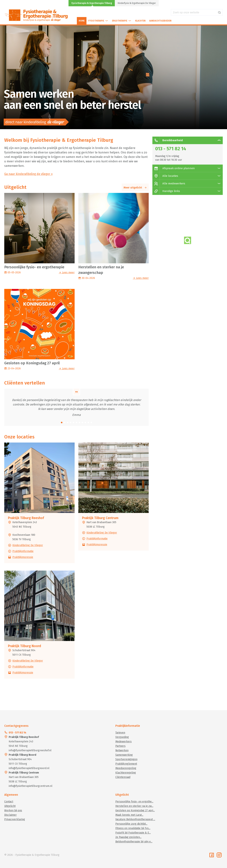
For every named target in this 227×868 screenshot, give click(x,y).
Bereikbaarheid (168, 140)
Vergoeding (122, 737)
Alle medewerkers (169, 183)
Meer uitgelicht (135, 188)
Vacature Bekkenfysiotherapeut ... (135, 819)
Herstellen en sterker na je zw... (134, 806)
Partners (120, 746)
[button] (62, 423)
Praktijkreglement (126, 764)
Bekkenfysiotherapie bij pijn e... (134, 842)
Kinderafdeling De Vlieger (28, 545)
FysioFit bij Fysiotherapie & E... (133, 833)
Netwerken (122, 750)
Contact (9, 802)
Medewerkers (123, 742)
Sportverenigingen (126, 759)
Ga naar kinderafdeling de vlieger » (28, 174)
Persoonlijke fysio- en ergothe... (134, 802)
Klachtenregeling (126, 773)
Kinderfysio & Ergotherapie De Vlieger (137, 3)
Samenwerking (124, 755)
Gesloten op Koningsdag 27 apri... (135, 810)
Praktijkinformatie (23, 551)
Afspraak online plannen (174, 168)
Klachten (140, 21)
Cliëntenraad (123, 777)
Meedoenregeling (126, 768)
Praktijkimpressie (23, 557)
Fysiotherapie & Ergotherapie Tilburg (92, 3)
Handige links (166, 191)
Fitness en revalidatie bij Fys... (133, 828)
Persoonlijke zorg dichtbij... (131, 824)
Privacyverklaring (15, 819)
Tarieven (120, 733)
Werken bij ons (13, 810)
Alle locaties (165, 176)
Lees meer (67, 273)
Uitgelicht (10, 806)
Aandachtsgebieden (160, 21)
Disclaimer (10, 815)
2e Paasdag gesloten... (128, 837)
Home (82, 21)
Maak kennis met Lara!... (129, 815)
